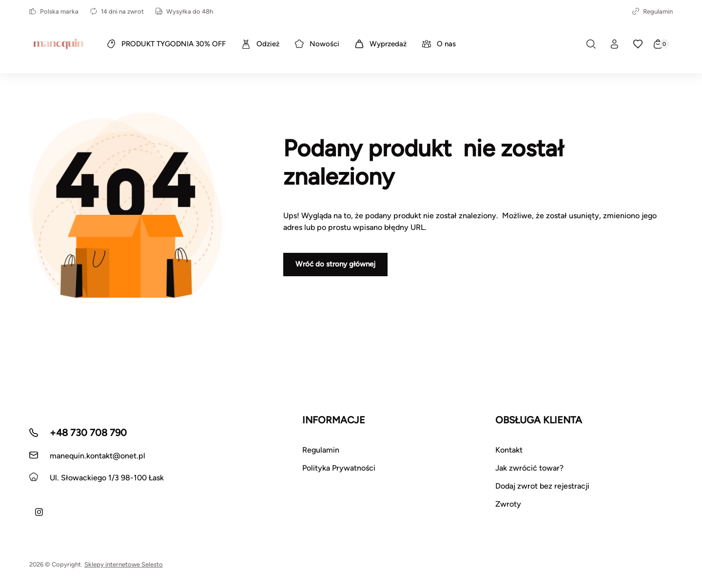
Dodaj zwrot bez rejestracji (542, 486)
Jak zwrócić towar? (529, 468)
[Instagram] (39, 512)
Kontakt (509, 450)
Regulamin (653, 11)
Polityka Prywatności (339, 468)
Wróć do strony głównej (335, 264)
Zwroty (508, 504)
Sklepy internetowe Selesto (124, 564)
